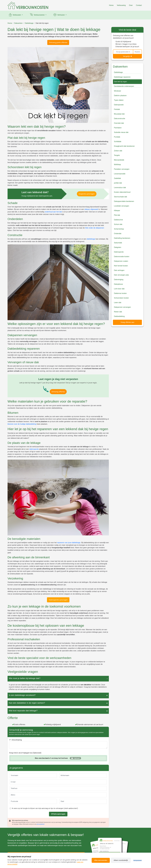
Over (131, 5)
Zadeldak (117, 178)
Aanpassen (138, 860)
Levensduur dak (120, 188)
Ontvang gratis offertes (58, 42)
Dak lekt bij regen (42, 23)
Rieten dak (118, 312)
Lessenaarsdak (120, 174)
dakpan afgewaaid (91, 209)
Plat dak (117, 215)
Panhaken (118, 128)
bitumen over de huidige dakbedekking (22, 424)
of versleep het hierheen (51, 758)
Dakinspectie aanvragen (58, 600)
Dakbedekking (119, 316)
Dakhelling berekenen (122, 238)
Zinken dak (118, 151)
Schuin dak (118, 224)
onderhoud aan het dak (53, 212)
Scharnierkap (119, 229)
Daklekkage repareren (122, 77)
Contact (139, 5)
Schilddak (118, 142)
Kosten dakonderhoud (122, 192)
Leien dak (118, 303)
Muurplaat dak (119, 114)
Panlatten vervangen (122, 169)
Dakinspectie (119, 252)
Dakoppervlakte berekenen (124, 201)
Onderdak (118, 234)
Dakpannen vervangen (122, 307)
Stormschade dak (121, 197)
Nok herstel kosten (121, 266)
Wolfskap (117, 165)
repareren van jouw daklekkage (69, 543)
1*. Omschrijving (15, 740)
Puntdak (117, 137)
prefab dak (118, 183)
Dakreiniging (119, 280)
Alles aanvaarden (101, 860)
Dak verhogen (119, 270)
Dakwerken (18, 23)
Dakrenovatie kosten (122, 257)
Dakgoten (118, 247)
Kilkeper (117, 211)
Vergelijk (127, 56)
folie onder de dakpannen (95, 228)
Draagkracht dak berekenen (124, 146)
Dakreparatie (119, 105)
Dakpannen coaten (121, 261)
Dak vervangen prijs (121, 275)
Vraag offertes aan (127, 322)
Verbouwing (121, 5)
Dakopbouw (118, 284)
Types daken (119, 100)
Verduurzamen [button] (37, 15)
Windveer (118, 91)
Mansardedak (119, 160)
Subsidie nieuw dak (121, 132)
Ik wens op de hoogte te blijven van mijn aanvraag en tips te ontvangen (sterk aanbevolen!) (45, 808)
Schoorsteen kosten (121, 298)
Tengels (117, 155)
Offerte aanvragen (58, 814)
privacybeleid (41, 824)
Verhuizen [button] (59, 15)
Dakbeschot (118, 220)
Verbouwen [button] (15, 15)
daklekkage (91, 239)
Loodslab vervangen (122, 206)
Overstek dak (119, 123)
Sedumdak (118, 243)
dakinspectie (34, 449)
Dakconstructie (120, 119)
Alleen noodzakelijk (121, 860)
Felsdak (117, 109)
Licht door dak (119, 289)
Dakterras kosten (120, 293)
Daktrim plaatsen (120, 96)
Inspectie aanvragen (87, 194)
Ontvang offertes (58, 392)
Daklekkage (29, 23)
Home (111, 5)
